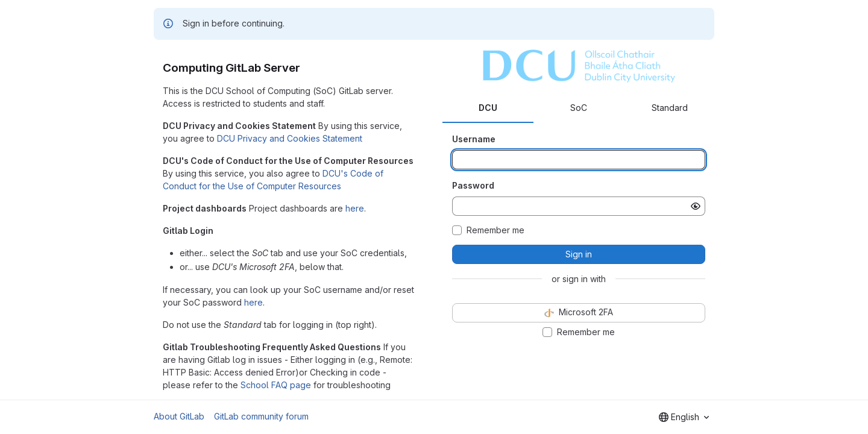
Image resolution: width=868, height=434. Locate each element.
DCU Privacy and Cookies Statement (290, 138)
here (355, 208)
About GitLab (179, 416)
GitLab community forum (261, 416)
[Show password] (696, 206)
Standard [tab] (670, 108)
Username (474, 139)
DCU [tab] (488, 108)
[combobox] (684, 417)
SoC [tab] (579, 108)
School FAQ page (276, 385)
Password (473, 185)
